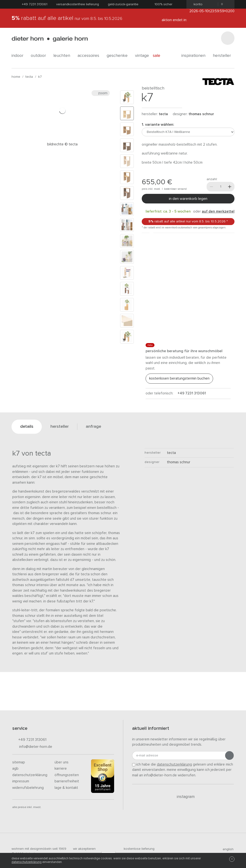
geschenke (119, 56)
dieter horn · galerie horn (50, 39)
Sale (159, 56)
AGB (15, 769)
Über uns (61, 762)
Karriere (61, 769)
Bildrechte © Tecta (62, 144)
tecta (29, 77)
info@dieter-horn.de (32, 747)
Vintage (142, 56)
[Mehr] (230, 187)
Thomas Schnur (201, 114)
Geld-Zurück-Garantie (123, 4)
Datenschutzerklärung (30, 775)
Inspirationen (195, 56)
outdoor (40, 56)
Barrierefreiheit (67, 781)
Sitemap (19, 762)
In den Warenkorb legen (188, 199)
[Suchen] (228, 38)
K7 (40, 77)
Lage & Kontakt (66, 788)
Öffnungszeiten (67, 775)
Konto (197, 4)
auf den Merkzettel (218, 211)
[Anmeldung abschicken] (229, 755)
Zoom (101, 93)
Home (16, 77)
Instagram (183, 797)
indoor (19, 56)
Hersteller (224, 56)
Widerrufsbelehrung (28, 788)
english (226, 849)
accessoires (90, 56)
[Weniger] (211, 187)
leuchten (64, 56)
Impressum (21, 781)
